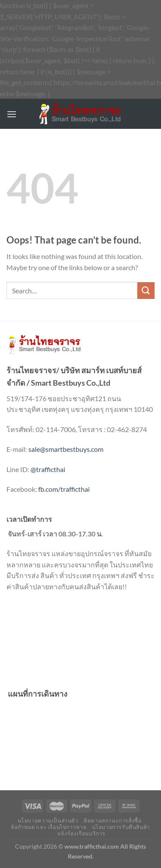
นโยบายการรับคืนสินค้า (121, 827)
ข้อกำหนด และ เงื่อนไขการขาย (49, 827)
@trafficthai (48, 469)
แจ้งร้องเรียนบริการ (82, 833)
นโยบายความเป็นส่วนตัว (48, 821)
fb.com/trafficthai (64, 489)
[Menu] (12, 114)
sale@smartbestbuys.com (66, 449)
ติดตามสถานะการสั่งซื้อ (112, 821)
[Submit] (146, 291)
